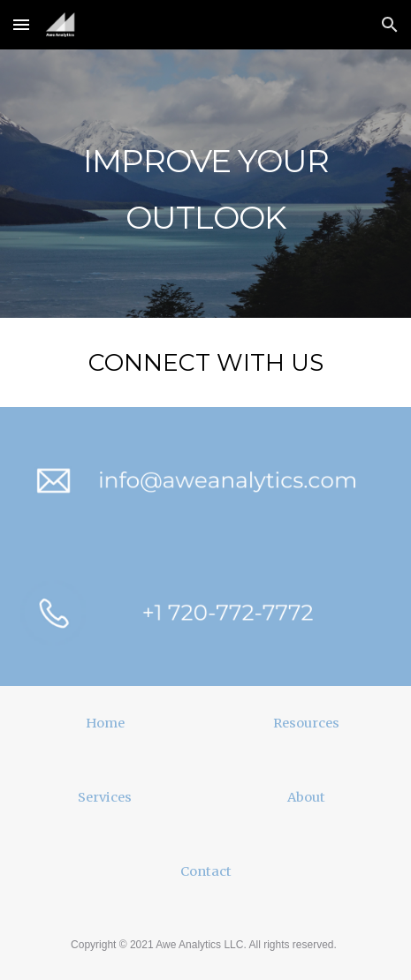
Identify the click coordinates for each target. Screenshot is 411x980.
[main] (205, 184)
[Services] (105, 797)
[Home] (105, 723)
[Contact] (205, 871)
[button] (21, 24)
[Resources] (306, 723)
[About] (306, 797)
